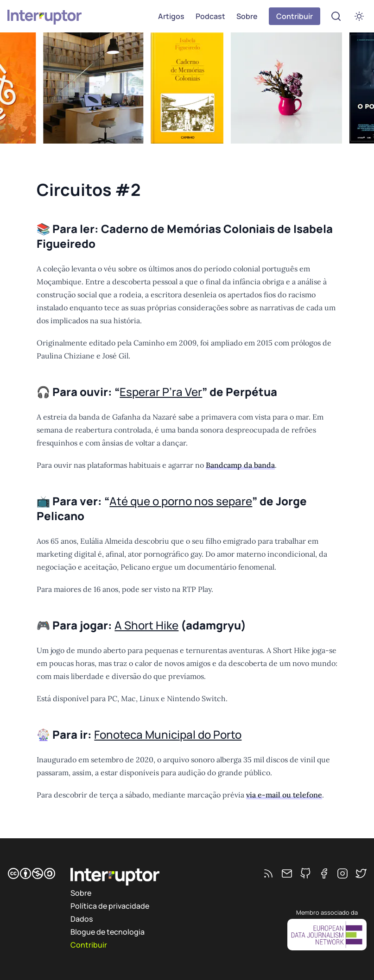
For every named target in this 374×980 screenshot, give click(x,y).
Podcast (210, 16)
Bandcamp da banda (240, 465)
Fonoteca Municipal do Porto (168, 734)
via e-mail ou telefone (284, 795)
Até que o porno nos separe (181, 501)
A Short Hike (146, 625)
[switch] (359, 16)
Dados (82, 919)
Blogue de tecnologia (108, 932)
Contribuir (295, 16)
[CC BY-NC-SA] (32, 873)
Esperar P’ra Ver (161, 392)
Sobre (247, 16)
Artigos (171, 16)
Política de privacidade (110, 906)
